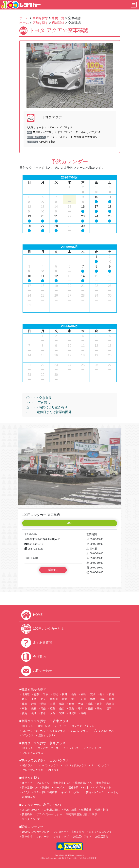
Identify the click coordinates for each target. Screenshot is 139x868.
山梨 (102, 699)
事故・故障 (70, 810)
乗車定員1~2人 (62, 783)
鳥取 (25, 709)
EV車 (86, 788)
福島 (83, 694)
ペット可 (113, 792)
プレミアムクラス (103, 731)
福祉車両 (73, 788)
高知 (99, 709)
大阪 (81, 704)
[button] (33, 75)
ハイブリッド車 (102, 788)
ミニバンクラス (79, 731)
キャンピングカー (71, 792)
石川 (83, 699)
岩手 (46, 694)
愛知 (43, 704)
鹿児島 (73, 713)
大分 (53, 713)
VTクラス (28, 735)
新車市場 (27, 837)
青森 (36, 694)
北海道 (26, 694)
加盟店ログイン (82, 837)
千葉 (34, 699)
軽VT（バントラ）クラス (52, 726)
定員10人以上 (30, 797)
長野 (112, 699)
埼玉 (25, 699)
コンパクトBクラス (33, 731)
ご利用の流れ (52, 810)
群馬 (112, 694)
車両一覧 (58, 18)
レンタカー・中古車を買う (69, 832)
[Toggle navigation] (134, 5)
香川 (81, 709)
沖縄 (83, 713)
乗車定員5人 (103, 783)
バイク (26, 792)
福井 (93, 699)
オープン (59, 788)
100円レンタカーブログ (36, 832)
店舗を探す (40, 23)
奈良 (99, 704)
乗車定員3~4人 (84, 783)
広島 (53, 709)
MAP (69, 523)
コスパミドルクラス (75, 765)
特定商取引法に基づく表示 (82, 814)
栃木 (102, 694)
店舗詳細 (58, 23)
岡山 (43, 709)
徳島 (71, 709)
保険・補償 (102, 810)
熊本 (43, 713)
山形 (74, 694)
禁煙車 (46, 788)
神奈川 (54, 699)
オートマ (27, 783)
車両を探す (40, 18)
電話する (53, 570)
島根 (34, 709)
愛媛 (90, 709)
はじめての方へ (31, 810)
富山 (74, 699)
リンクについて (31, 819)
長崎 (34, 713)
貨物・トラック (95, 792)
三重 (53, 704)
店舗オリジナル (47, 735)
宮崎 (62, 713)
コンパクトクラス (48, 748)
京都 (71, 704)
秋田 (64, 694)
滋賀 (62, 704)
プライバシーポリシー (49, 814)
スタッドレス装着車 (45, 792)
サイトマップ (61, 837)
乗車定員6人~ (30, 788)
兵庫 (90, 704)
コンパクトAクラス (82, 726)
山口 (62, 709)
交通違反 (86, 810)
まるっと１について (100, 832)
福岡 (109, 709)
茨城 (93, 694)
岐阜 (25, 704)
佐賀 (25, 713)
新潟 (64, 699)
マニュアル (43, 783)
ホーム (24, 18)
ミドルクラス (57, 731)
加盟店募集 (102, 837)
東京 (43, 699)
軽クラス (27, 726)
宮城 (55, 694)
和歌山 (110, 704)
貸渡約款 (27, 814)
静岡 (34, 704)
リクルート (43, 837)
